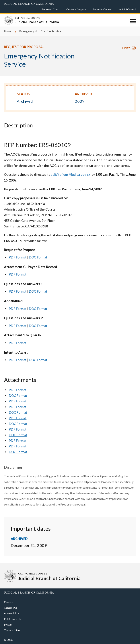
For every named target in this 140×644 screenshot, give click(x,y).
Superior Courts (102, 9)
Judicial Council (127, 9)
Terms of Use (12, 630)
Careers (9, 602)
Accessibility (11, 613)
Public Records (13, 619)
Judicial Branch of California (29, 4)
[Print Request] (129, 48)
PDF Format (18, 257)
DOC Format (38, 257)
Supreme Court (51, 9)
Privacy (8, 625)
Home (8, 31)
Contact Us (11, 608)
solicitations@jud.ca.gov (71, 174)
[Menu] (133, 21)
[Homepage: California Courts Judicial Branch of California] (9, 20)
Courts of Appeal (76, 9)
